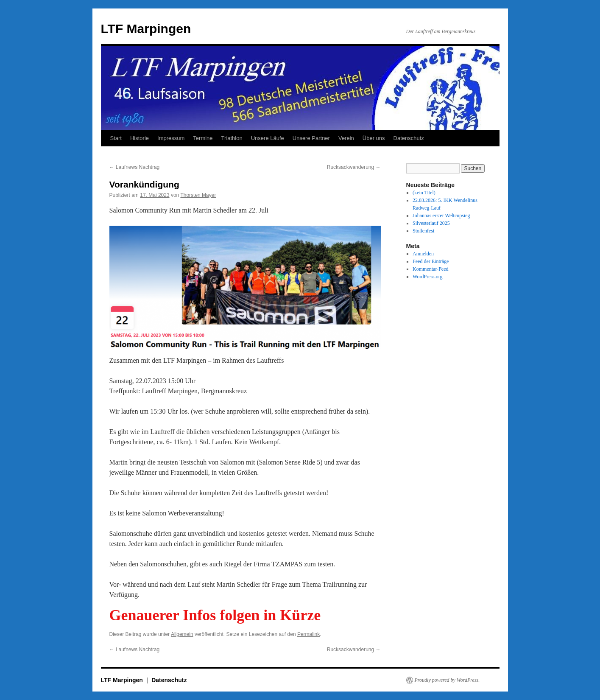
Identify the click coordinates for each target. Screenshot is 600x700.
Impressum (171, 138)
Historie (140, 138)
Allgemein (182, 634)
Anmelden (423, 254)
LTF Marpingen (146, 29)
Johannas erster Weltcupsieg (441, 216)
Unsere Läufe (268, 138)
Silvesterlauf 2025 (431, 223)
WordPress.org (427, 277)
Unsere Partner (311, 138)
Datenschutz (409, 138)
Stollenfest (423, 231)
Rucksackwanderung (354, 167)
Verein (346, 138)
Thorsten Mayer (198, 195)
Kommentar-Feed (430, 269)
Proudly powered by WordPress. (447, 680)
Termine (203, 138)
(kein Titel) (424, 193)
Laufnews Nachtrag (135, 167)
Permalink (308, 634)
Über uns (374, 138)
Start (116, 138)
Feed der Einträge (431, 261)
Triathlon (232, 138)
